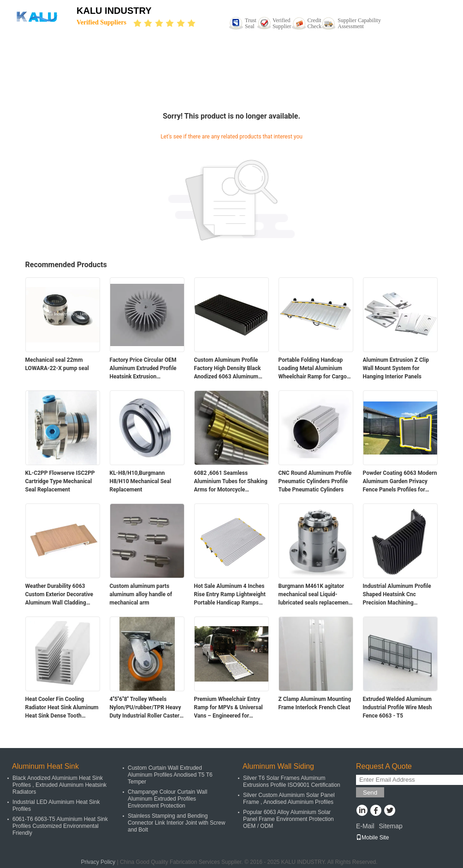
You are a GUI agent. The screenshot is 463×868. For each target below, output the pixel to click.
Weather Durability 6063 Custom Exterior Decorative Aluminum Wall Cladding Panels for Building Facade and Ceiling (59, 595)
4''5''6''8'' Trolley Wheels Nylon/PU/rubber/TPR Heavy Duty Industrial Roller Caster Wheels (145, 708)
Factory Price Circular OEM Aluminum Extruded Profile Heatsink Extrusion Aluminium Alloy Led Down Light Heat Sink (143, 369)
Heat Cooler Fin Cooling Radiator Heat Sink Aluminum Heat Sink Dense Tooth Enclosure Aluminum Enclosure (62, 708)
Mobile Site (372, 838)
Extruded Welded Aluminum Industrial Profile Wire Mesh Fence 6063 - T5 (398, 707)
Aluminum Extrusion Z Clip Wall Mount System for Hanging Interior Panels (396, 368)
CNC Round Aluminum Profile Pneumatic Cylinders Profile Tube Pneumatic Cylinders (315, 481)
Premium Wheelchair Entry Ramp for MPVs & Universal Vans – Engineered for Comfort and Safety (229, 708)
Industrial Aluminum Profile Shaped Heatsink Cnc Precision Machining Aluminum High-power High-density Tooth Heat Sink (398, 595)
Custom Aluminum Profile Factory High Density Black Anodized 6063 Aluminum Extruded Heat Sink (228, 369)
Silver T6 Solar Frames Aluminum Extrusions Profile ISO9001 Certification (292, 781)
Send (370, 793)
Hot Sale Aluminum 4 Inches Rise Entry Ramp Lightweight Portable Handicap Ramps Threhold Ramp (230, 595)
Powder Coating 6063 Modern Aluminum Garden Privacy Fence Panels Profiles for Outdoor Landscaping (400, 482)
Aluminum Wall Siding (278, 766)
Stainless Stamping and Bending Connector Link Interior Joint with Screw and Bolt (176, 823)
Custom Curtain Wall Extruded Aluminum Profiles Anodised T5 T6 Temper (170, 775)
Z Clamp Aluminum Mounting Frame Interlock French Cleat (315, 703)
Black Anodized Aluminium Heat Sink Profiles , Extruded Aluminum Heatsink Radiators (59, 785)
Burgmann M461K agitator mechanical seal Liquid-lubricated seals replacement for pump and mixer (315, 595)
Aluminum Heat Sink (45, 766)
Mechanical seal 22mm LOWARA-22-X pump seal (57, 364)
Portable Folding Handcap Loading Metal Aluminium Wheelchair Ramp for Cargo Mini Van (313, 369)
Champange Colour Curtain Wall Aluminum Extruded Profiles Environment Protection (167, 799)
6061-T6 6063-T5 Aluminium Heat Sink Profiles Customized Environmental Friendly (60, 826)
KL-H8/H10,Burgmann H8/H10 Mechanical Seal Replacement (141, 481)
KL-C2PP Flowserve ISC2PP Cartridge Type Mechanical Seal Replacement (60, 481)
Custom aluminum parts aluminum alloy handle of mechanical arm (141, 594)
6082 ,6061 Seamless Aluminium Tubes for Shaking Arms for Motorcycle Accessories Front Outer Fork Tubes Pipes (231, 482)
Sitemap (390, 826)
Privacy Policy (98, 862)
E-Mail (365, 826)
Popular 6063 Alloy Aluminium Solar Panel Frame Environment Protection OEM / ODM (288, 819)
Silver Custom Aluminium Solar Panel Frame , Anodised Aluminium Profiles (289, 799)
